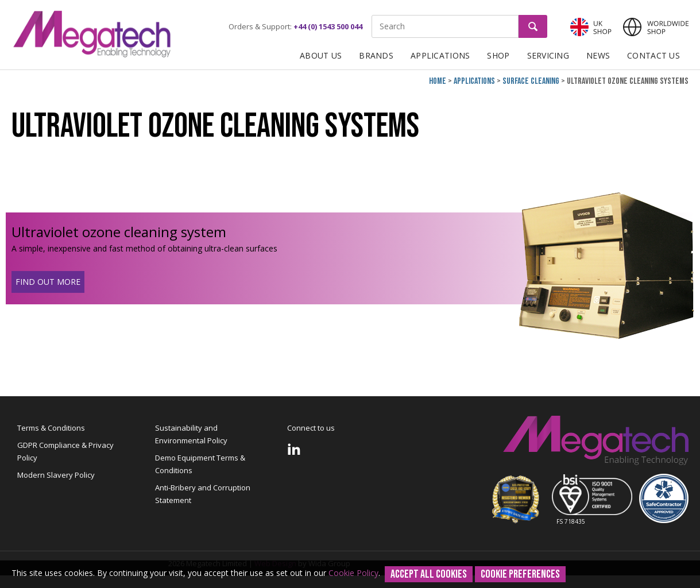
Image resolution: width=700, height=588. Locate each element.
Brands (376, 55)
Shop (498, 55)
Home (438, 81)
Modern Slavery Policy (56, 475)
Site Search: (372, 15)
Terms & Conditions (51, 428)
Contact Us (653, 55)
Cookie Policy (353, 573)
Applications (440, 55)
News (598, 55)
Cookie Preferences (520, 574)
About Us (321, 55)
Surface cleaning (531, 81)
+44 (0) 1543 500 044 (328, 26)
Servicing (548, 55)
